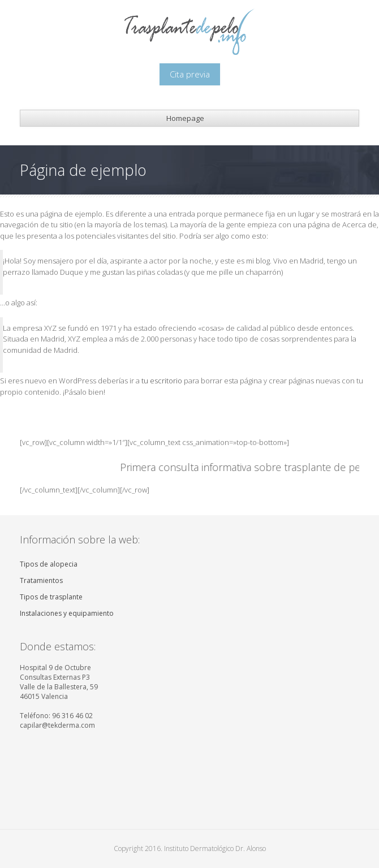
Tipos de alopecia (49, 564)
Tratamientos (41, 580)
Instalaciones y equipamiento (67, 613)
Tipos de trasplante (51, 597)
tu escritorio (162, 381)
